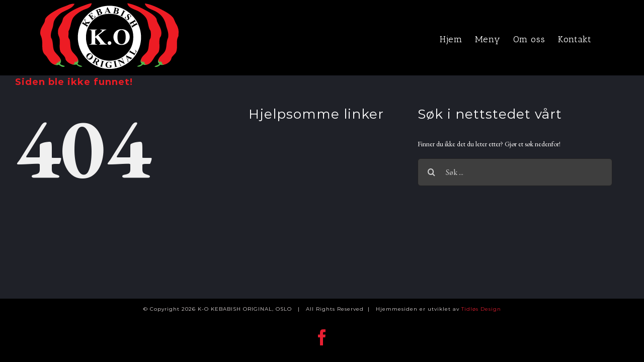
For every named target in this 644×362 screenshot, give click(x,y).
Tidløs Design (481, 309)
